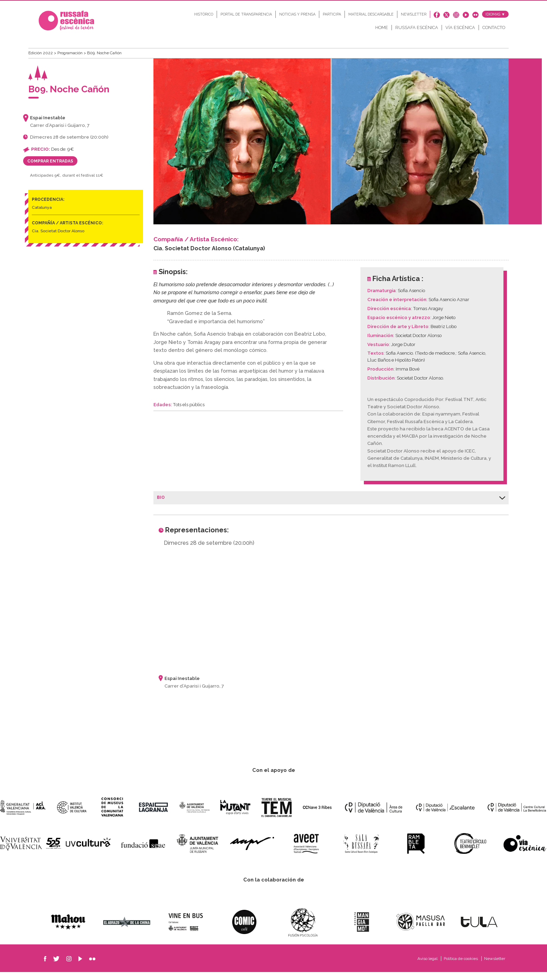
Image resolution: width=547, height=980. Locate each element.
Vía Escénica (460, 29)
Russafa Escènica (417, 29)
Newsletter (414, 16)
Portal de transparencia (246, 16)
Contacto (494, 29)
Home (382, 29)
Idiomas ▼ (495, 16)
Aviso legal (428, 967)
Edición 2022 (41, 61)
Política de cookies (461, 967)
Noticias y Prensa (297, 16)
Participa (332, 16)
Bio (331, 505)
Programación (70, 61)
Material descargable (371, 16)
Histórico (204, 16)
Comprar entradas (50, 169)
